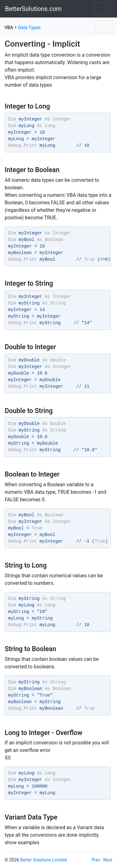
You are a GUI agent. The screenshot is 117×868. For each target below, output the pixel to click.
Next (108, 860)
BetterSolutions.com (33, 9)
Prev (96, 860)
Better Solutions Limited (43, 860)
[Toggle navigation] (103, 9)
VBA (9, 28)
